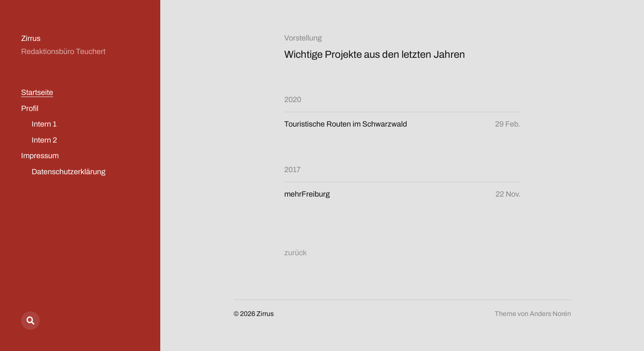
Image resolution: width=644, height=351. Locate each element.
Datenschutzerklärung (69, 172)
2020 (293, 100)
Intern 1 (44, 124)
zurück (295, 253)
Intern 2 (44, 140)
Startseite (37, 92)
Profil (30, 108)
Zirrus (31, 38)
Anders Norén (550, 314)
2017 (292, 170)
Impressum (40, 156)
